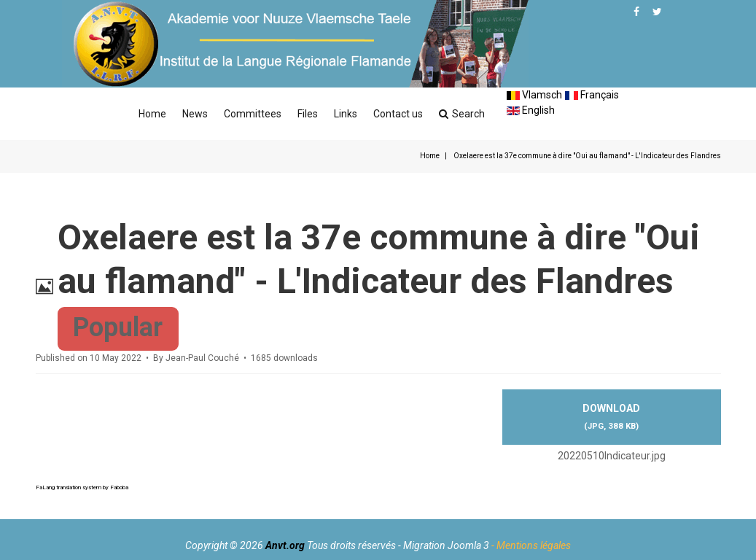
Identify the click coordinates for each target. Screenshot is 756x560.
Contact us (398, 114)
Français (592, 95)
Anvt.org (285, 545)
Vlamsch (534, 95)
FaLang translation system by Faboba (82, 487)
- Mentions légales (531, 545)
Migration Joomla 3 (446, 545)
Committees (253, 114)
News (195, 114)
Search (462, 114)
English (531, 110)
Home (152, 114)
